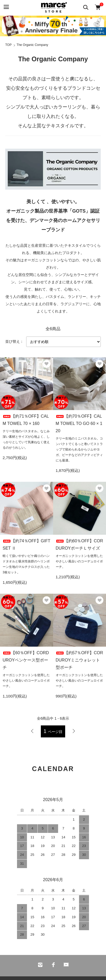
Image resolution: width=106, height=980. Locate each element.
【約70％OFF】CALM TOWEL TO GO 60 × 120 (79, 423)
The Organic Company (32, 45)
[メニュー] (6, 7)
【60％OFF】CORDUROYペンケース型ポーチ (26, 660)
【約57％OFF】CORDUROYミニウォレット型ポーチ (79, 660)
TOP (8, 45)
